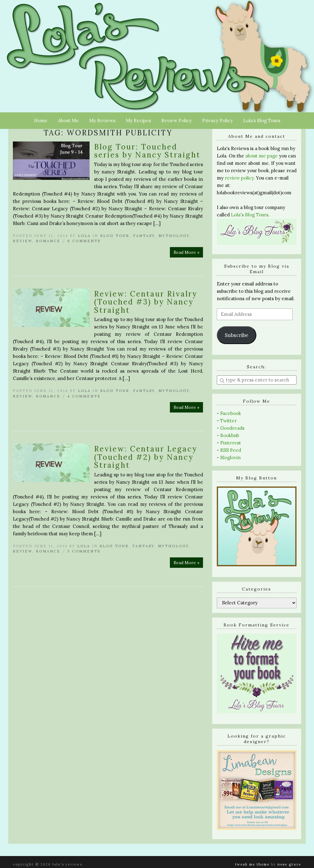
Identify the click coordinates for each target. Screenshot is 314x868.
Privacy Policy (217, 120)
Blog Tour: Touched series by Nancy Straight (147, 151)
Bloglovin (230, 457)
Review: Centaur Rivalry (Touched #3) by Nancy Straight (146, 302)
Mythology (174, 236)
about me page (262, 156)
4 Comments (84, 396)
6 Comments (84, 241)
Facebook (231, 413)
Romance (48, 241)
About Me (68, 120)
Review (23, 241)
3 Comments (84, 551)
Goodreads (232, 428)
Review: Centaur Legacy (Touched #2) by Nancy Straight (146, 457)
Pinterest (231, 443)
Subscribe (236, 335)
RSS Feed (231, 450)
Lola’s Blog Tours (262, 120)
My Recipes (138, 120)
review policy (239, 178)
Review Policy (176, 120)
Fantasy (144, 236)
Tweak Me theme (252, 864)
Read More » (186, 252)
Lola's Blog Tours (250, 215)
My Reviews (102, 120)
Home (41, 120)
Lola (84, 236)
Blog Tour (115, 236)
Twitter (228, 421)
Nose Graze (289, 864)
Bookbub (230, 435)
